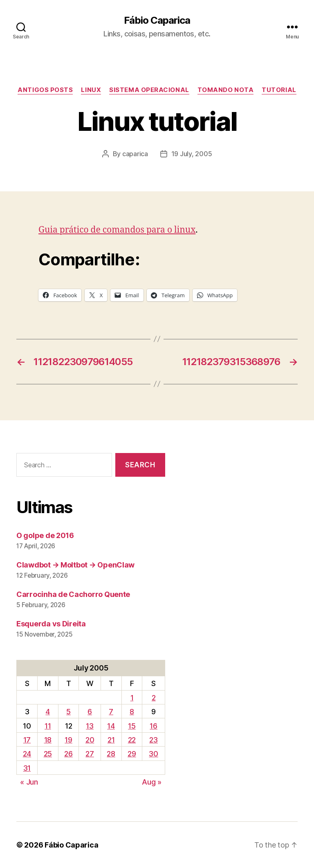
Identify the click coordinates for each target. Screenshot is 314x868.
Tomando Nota (226, 90)
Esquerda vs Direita (51, 624)
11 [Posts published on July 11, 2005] (48, 726)
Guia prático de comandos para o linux (117, 230)
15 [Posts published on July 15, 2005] (132, 726)
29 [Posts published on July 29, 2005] (132, 754)
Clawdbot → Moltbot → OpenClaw (75, 565)
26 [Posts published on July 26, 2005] (68, 754)
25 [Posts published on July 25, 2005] (48, 754)
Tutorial (279, 90)
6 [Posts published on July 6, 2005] (90, 712)
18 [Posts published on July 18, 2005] (48, 740)
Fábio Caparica (157, 20)
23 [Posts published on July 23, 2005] (153, 740)
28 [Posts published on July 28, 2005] (111, 754)
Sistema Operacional (149, 90)
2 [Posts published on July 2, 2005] (154, 698)
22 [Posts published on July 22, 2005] (132, 740)
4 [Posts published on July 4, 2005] (48, 712)
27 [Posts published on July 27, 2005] (90, 754)
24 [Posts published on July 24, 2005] (27, 754)
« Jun (29, 782)
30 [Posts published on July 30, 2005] (153, 754)
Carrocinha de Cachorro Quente (73, 594)
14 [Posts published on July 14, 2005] (111, 726)
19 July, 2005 (192, 154)
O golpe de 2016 (45, 535)
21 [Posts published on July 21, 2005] (111, 740)
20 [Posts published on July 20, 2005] (90, 740)
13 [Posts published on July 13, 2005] (90, 726)
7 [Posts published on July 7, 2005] (111, 712)
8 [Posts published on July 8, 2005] (132, 712)
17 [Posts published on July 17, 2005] (27, 740)
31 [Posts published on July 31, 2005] (27, 768)
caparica (135, 154)
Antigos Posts (45, 90)
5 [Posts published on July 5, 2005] (68, 712)
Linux (91, 90)
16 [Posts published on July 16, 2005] (153, 726)
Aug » (152, 782)
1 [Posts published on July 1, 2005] (132, 698)
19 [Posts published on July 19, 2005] (68, 740)
